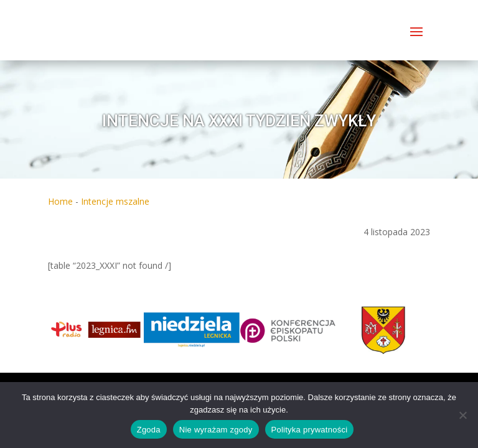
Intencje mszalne (115, 201)
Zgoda (149, 430)
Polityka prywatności (310, 430)
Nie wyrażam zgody (216, 430)
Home (60, 201)
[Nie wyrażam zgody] (462, 415)
